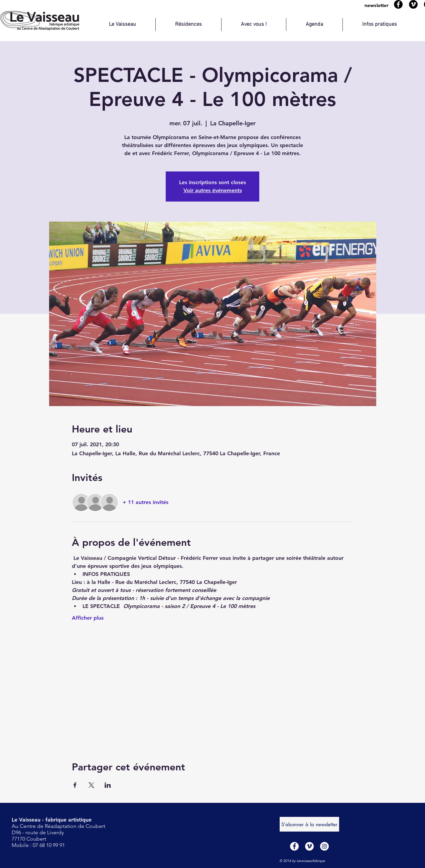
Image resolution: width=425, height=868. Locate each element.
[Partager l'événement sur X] (91, 785)
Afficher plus (88, 618)
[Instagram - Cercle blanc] (324, 846)
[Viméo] (413, 4)
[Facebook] (398, 4)
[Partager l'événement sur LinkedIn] (108, 785)
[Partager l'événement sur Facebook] (75, 785)
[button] (377, 5)
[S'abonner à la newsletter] (309, 824)
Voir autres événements (213, 190)
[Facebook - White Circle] (294, 846)
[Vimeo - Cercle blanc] (309, 846)
